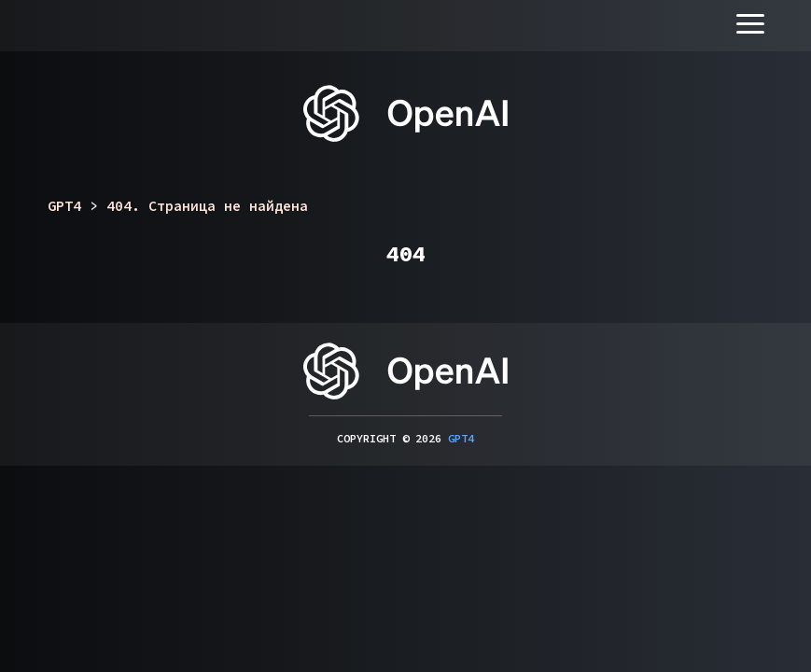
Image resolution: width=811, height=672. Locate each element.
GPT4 (461, 438)
